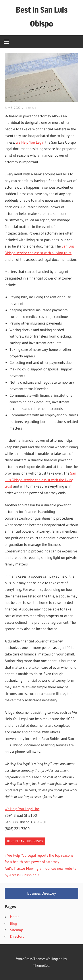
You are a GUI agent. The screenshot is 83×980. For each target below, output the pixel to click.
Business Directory (42, 893)
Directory (17, 936)
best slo (31, 108)
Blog (14, 923)
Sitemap (16, 930)
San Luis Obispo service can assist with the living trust (40, 480)
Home (15, 917)
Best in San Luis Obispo (25, 841)
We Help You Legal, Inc (22, 809)
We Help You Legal (30, 142)
